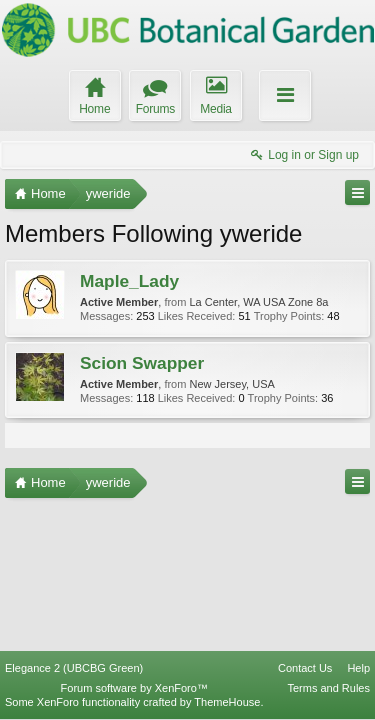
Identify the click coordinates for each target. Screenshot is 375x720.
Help (358, 668)
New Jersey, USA (231, 384)
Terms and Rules (328, 688)
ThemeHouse (227, 702)
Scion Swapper (142, 363)
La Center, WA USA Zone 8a (258, 302)
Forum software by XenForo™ (134, 688)
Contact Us (305, 668)
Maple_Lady (129, 281)
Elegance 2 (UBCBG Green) (74, 668)
